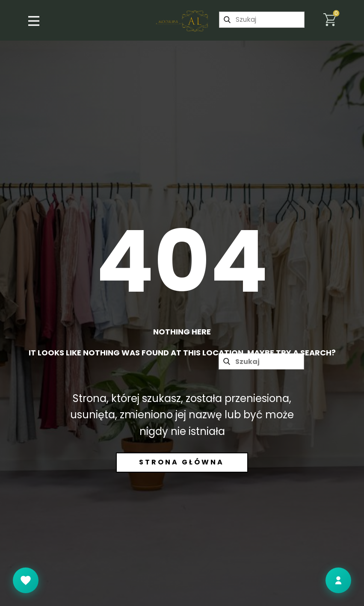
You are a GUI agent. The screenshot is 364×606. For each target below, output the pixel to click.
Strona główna (182, 462)
